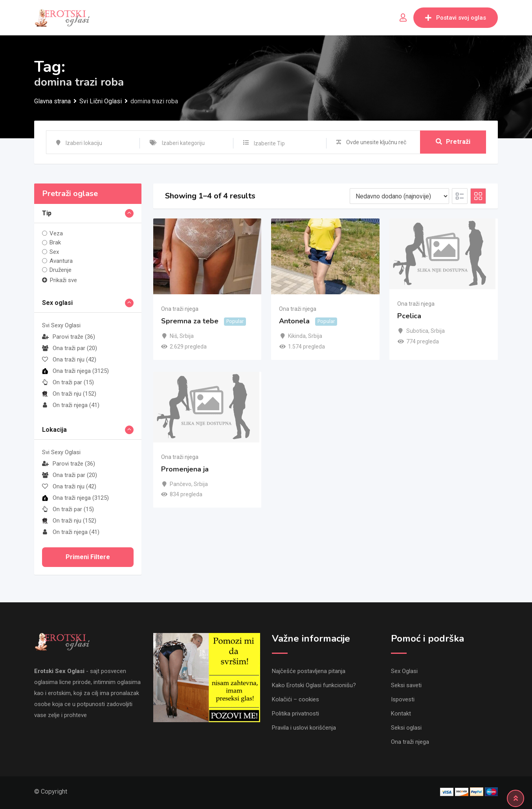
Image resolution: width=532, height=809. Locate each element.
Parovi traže (69, 337)
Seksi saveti (406, 685)
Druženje (61, 270)
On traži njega (71, 405)
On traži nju (69, 394)
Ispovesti (403, 699)
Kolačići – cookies (295, 699)
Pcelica (409, 316)
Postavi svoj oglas (456, 18)
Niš (173, 336)
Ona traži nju (69, 360)
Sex (54, 252)
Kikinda (297, 336)
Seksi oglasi (406, 728)
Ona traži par (70, 348)
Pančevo (181, 484)
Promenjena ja (185, 469)
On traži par (68, 382)
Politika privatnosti (295, 714)
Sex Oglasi (404, 671)
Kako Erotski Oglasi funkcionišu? (314, 685)
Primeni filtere (88, 557)
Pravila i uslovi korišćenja (304, 728)
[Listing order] (399, 196)
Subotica (417, 331)
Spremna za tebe (190, 321)
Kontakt (401, 714)
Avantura (61, 261)
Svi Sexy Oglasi (61, 325)
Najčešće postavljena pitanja (309, 671)
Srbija (187, 336)
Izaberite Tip (269, 143)
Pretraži (453, 142)
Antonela (294, 321)
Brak (55, 242)
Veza (56, 233)
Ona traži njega (75, 371)
